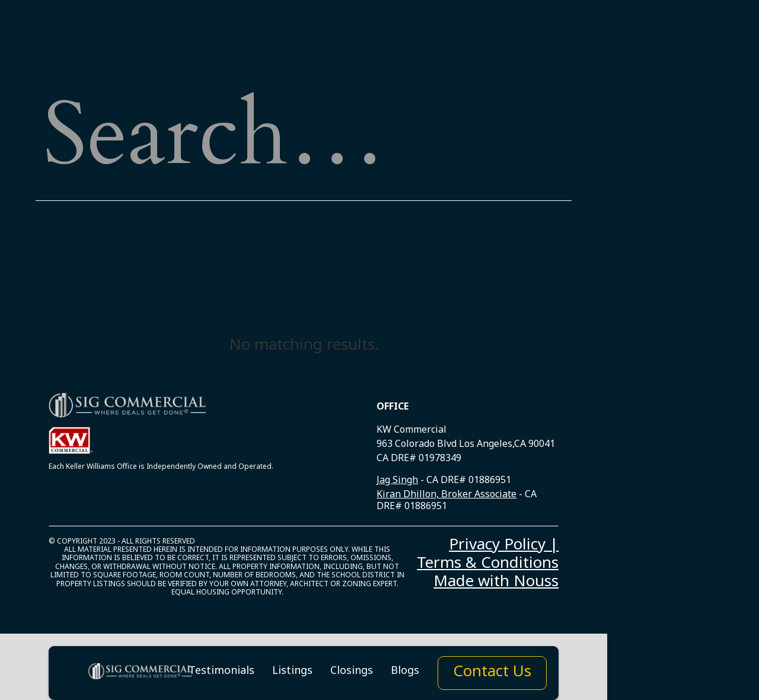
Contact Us (492, 675)
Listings (292, 673)
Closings (352, 673)
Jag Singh (397, 482)
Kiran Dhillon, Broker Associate (447, 496)
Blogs (405, 673)
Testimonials (221, 673)
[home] (141, 673)
